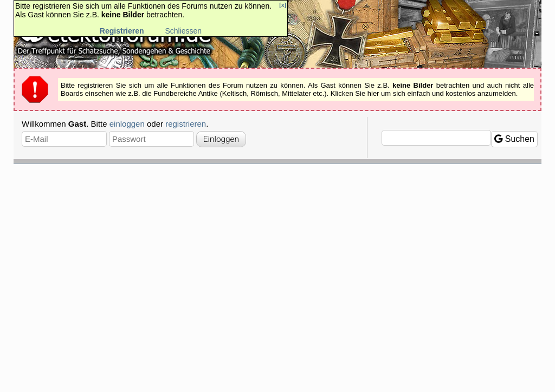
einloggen (127, 124)
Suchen (514, 139)
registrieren (186, 124)
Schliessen (183, 31)
